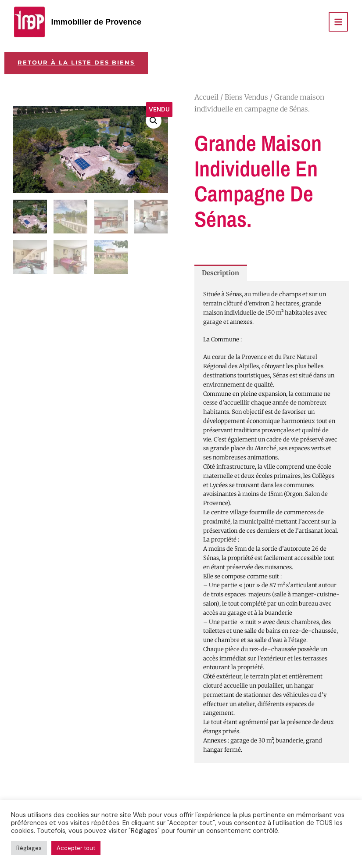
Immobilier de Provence (97, 22)
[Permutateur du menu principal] (338, 22)
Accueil (206, 97)
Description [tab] (220, 273)
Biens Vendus (246, 97)
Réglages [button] (29, 848)
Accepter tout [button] (76, 848)
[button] (154, 121)
